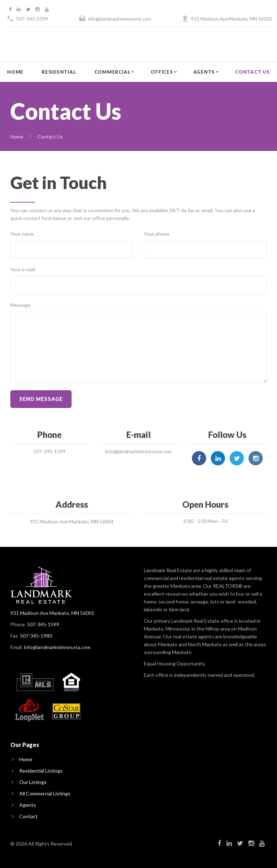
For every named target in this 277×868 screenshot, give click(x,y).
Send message (41, 399)
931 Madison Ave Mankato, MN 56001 (232, 19)
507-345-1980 (36, 636)
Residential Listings (41, 771)
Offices (162, 72)
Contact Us (252, 72)
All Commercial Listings (45, 793)
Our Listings (33, 782)
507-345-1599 (32, 19)
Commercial (113, 72)
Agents (204, 72)
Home (15, 72)
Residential (59, 72)
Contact (28, 816)
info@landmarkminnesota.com (120, 19)
